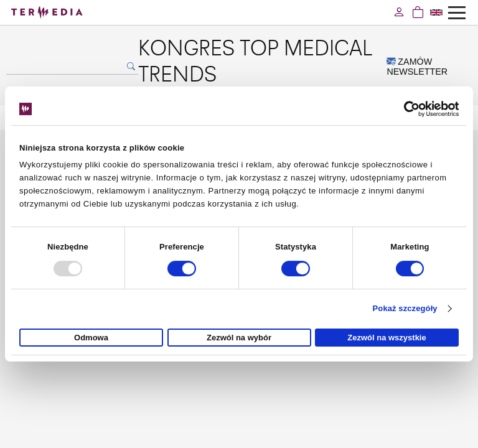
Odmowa (91, 338)
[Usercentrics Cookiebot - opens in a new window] (404, 109)
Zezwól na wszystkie (387, 338)
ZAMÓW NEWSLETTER (417, 67)
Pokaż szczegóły (405, 308)
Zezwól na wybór (239, 338)
